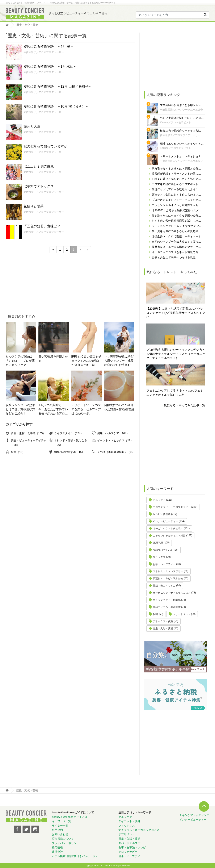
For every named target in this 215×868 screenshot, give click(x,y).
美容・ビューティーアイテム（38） (29, 443)
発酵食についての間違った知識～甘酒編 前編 (119, 407)
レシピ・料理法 (162, 514)
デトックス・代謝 (163, 621)
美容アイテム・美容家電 (167, 607)
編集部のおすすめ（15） (69, 452)
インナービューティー (165, 521)
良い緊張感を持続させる (53, 359)
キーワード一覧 (61, 821)
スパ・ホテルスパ (129, 843)
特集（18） (18, 452)
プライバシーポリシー (66, 843)
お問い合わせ (60, 834)
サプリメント (127, 834)
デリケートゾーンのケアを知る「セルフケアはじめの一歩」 (86, 409)
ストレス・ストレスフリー (168, 571)
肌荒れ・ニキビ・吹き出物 (168, 579)
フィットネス (127, 826)
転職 (155, 614)
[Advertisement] (37, 284)
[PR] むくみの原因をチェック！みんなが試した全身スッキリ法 (86, 361)
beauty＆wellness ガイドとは (70, 817)
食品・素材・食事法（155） (28, 433)
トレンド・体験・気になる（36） (71, 443)
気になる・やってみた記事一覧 (185, 405)
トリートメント (182, 614)
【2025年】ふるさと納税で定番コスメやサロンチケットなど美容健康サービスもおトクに (176, 313)
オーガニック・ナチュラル (168, 529)
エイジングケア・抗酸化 (167, 600)
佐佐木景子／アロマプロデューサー (44, 52)
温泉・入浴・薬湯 (163, 629)
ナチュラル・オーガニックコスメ (139, 830)
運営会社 (57, 852)
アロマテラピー (128, 852)
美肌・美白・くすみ (164, 586)
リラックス (159, 557)
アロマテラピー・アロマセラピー (172, 507)
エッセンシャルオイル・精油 (169, 536)
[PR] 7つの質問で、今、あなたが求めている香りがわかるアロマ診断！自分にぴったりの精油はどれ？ (53, 410)
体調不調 (158, 543)
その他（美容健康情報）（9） (116, 452)
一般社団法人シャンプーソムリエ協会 (181, 110)
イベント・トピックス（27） (115, 440)
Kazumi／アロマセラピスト (176, 122)
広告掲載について (63, 839)
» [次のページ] (88, 250)
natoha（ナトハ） (163, 550)
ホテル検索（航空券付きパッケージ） (75, 856)
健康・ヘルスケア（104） (113, 433)
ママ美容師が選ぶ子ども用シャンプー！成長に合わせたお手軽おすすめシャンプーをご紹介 (119, 361)
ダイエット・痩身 (129, 821)
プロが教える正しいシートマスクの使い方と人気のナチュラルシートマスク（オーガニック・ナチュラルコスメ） (176, 354)
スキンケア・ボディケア (194, 815)
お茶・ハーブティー (164, 564)
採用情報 (57, 848)
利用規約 (57, 830)
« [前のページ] (53, 250)
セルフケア (159, 500)
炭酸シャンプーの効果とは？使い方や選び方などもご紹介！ (20, 409)
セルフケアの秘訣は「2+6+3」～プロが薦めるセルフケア (20, 361)
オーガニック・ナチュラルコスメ (172, 593)
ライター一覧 (60, 826)
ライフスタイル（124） (69, 433)
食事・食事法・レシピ (132, 848)
